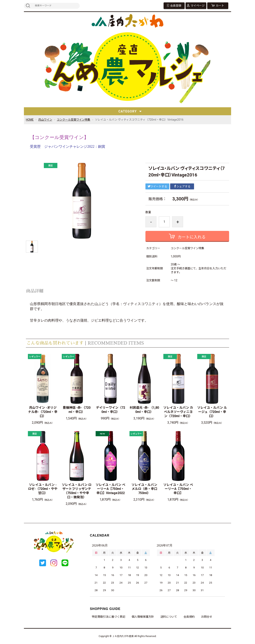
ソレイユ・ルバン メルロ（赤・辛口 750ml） (145, 489)
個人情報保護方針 (143, 617)
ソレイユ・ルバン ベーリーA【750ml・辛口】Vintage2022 (110, 489)
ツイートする (157, 186)
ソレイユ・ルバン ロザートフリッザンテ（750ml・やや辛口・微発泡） (77, 491)
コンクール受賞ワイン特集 (74, 120)
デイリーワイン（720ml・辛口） (111, 410)
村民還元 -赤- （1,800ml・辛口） (144, 410)
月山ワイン (45, 120)
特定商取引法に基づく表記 (109, 617)
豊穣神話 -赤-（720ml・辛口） (77, 410)
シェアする (182, 186)
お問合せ (207, 617)
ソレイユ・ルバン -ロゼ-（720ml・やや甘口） (43, 489)
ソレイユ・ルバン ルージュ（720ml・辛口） (212, 412)
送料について (169, 617)
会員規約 (189, 617)
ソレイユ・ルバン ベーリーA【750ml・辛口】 (178, 489)
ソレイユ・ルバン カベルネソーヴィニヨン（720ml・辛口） (178, 412)
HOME (30, 120)
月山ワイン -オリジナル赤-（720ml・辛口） (43, 412)
